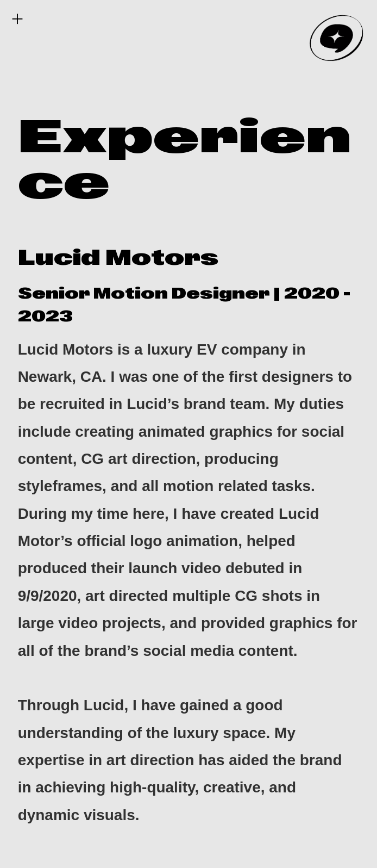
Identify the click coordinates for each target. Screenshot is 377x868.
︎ (17, 19)
